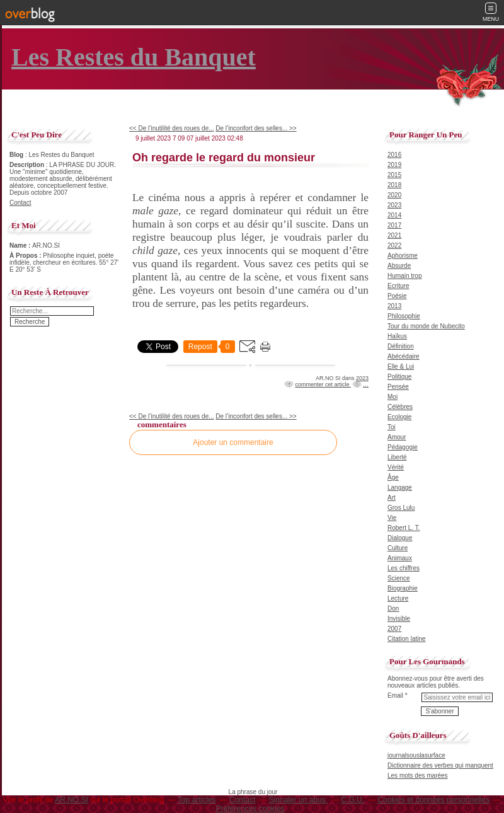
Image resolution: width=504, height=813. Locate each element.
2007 (394, 629)
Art (392, 498)
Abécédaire (404, 356)
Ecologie (399, 417)
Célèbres (400, 407)
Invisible (399, 619)
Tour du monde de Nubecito (426, 326)
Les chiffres (404, 568)
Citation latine (407, 639)
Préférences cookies (250, 809)
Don (393, 608)
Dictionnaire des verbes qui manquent (440, 765)
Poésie (397, 296)
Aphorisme (403, 256)
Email (395, 695)
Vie (392, 518)
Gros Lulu (401, 508)
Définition (401, 346)
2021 (394, 235)
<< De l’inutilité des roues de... (172, 128)
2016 (394, 155)
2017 (394, 225)
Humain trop (404, 276)
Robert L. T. (404, 528)
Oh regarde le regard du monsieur (224, 158)
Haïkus (397, 336)
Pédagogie (403, 447)
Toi (392, 427)
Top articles (197, 800)
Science (399, 578)
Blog (16, 155)
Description (28, 165)
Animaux (400, 558)
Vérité (396, 467)
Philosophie (404, 316)
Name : (21, 245)
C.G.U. (352, 800)
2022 (394, 245)
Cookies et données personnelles (433, 800)
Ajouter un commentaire (233, 442)
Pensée (398, 387)
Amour (397, 437)
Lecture (398, 598)
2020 (394, 195)
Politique (399, 377)
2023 (362, 378)
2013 (394, 306)
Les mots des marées (418, 776)
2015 (394, 175)
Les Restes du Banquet (134, 57)
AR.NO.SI (72, 800)
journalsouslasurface (416, 755)
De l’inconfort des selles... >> (256, 128)
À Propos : (26, 256)
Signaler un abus (298, 800)
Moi (392, 397)
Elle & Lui (401, 366)
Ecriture (398, 286)
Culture (398, 548)
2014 (394, 215)
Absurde (399, 266)
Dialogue (400, 538)
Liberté (397, 457)
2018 (394, 185)
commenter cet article (323, 384)
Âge (393, 477)
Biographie (403, 588)
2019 (394, 165)
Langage (400, 487)
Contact (20, 203)
